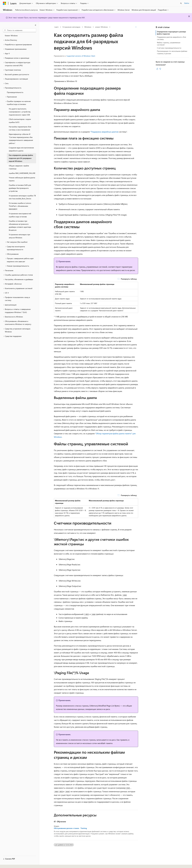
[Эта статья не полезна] (160, 69)
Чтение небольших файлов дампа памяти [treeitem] (22, 179)
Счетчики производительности (169, 48)
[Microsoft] (5, 3)
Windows (88, 27)
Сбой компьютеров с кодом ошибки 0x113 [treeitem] (20, 121)
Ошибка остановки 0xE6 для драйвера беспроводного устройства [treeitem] (20, 188)
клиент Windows (101, 27)
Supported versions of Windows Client (81, 56)
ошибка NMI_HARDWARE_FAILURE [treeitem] (22, 173)
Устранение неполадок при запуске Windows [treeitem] (19, 236)
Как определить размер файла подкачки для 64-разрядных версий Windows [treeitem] (21, 158)
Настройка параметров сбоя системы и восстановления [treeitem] (20, 128)
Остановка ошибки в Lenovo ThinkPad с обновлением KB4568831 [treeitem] (20, 206)
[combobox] (20, 30)
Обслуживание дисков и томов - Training (70, 828)
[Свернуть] (36, 25)
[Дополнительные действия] (136, 27)
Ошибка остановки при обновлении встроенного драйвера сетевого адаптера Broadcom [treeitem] (20, 226)
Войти (187, 3)
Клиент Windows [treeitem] (11, 36)
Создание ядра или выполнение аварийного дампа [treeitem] (21, 149)
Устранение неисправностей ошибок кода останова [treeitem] (20, 215)
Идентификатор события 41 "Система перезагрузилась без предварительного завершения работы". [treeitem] (21, 139)
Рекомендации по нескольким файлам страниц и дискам (172, 52)
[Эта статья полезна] (157, 69)
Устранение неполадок (71, 27)
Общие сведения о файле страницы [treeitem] (19, 167)
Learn (56, 27)
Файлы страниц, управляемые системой (169, 44)
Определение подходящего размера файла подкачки (171, 33)
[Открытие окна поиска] (181, 3)
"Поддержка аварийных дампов (104, 132)
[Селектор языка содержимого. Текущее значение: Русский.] (9, 864)
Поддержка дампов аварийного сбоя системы (171, 38)
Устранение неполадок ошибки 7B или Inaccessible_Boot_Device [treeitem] (22, 197)
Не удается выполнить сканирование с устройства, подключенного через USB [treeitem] (20, 112)
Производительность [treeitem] (15, 92)
